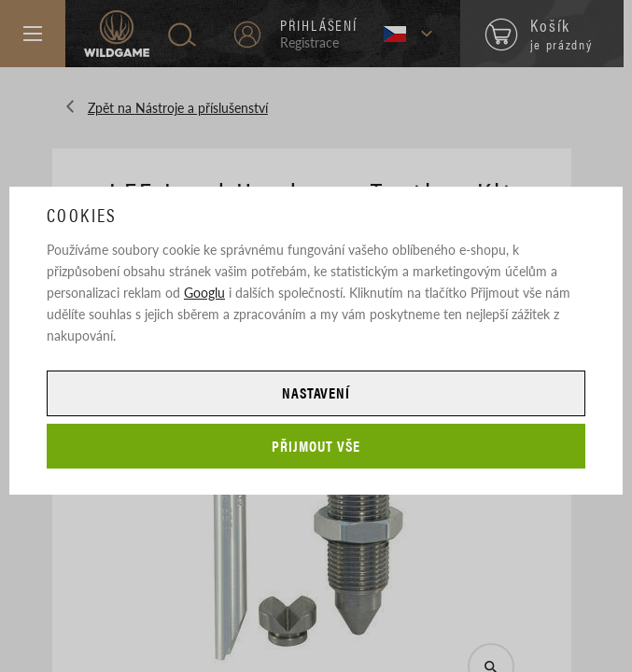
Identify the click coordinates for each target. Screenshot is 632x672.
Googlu (204, 292)
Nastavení (316, 392)
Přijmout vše (316, 446)
